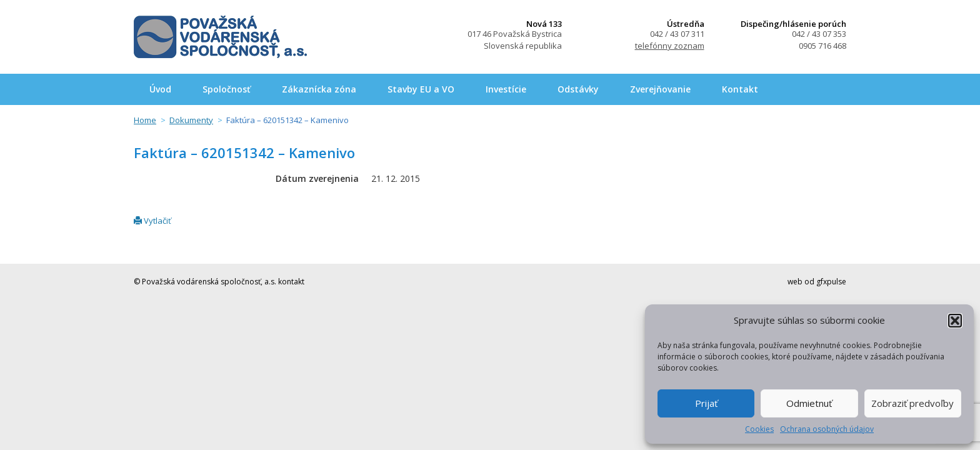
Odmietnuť (809, 403)
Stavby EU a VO (421, 89)
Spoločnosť (227, 89)
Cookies (759, 429)
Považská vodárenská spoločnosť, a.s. (220, 37)
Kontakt (740, 89)
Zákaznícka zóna (319, 89)
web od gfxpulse (817, 282)
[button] (955, 321)
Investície (506, 89)
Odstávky (578, 89)
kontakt (291, 282)
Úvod (160, 89)
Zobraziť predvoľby (912, 403)
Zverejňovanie (660, 89)
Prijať (706, 403)
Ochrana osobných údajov (827, 429)
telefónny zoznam (670, 46)
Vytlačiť (152, 221)
